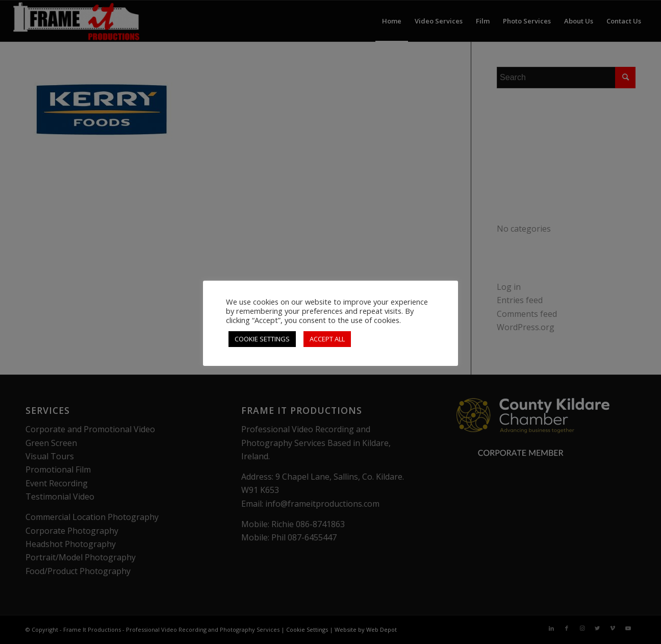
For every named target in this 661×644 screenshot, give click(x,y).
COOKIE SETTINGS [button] (262, 339)
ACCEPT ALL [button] (327, 339)
